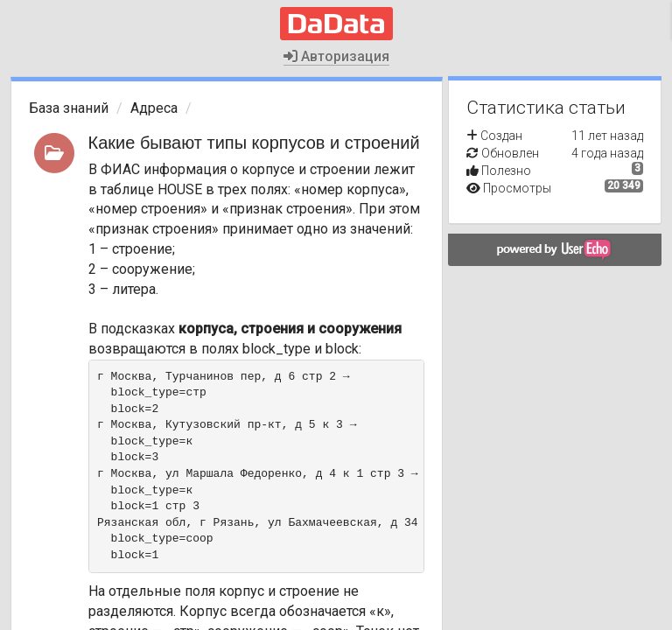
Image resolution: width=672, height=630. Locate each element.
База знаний (69, 108)
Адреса (154, 108)
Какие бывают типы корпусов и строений (254, 143)
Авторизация (336, 56)
